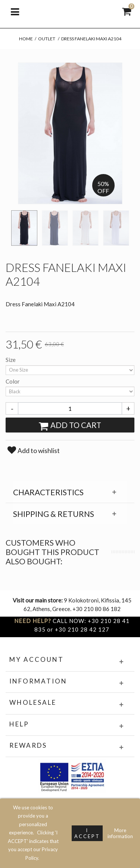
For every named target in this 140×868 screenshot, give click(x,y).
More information (120, 833)
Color (13, 381)
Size (11, 360)
